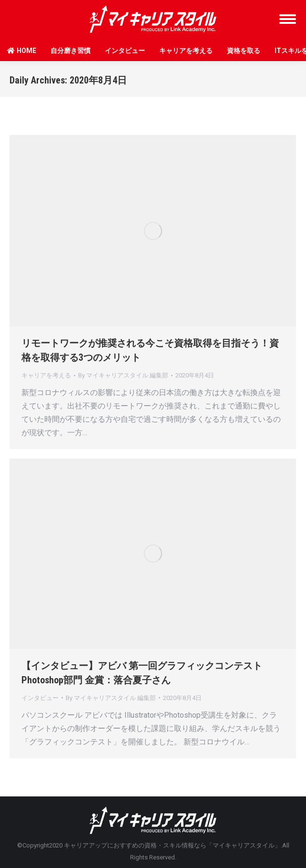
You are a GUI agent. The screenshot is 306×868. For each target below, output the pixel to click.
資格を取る (244, 51)
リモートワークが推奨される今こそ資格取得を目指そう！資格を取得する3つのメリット (150, 350)
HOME (22, 51)
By (123, 375)
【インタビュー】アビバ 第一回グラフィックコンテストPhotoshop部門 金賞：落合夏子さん (142, 673)
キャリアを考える (186, 51)
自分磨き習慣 (71, 51)
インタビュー (125, 51)
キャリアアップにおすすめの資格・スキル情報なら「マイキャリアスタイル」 (172, 845)
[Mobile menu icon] (288, 19)
